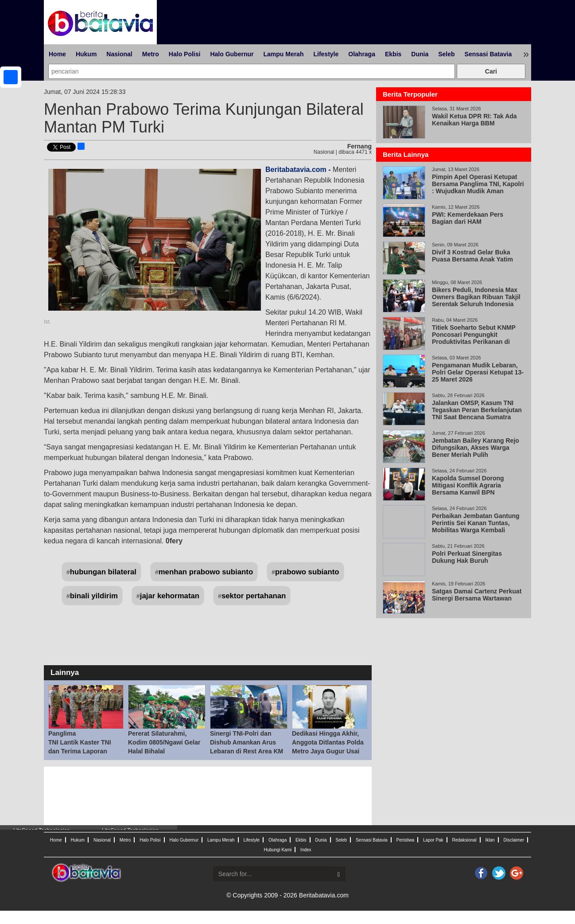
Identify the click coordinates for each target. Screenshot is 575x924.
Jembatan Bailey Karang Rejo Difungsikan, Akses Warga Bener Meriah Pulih (476, 448)
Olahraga (362, 54)
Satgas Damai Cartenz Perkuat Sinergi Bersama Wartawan (477, 595)
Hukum (86, 54)
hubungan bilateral (103, 572)
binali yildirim (94, 596)
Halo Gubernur (232, 54)
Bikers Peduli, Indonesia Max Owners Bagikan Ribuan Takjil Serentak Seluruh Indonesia (476, 297)
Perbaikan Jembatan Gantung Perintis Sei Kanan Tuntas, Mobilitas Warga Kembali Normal (476, 526)
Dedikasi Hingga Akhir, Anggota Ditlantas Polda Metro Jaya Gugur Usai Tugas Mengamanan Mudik (328, 751)
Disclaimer (514, 840)
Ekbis (393, 54)
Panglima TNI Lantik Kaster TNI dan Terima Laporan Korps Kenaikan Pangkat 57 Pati (85, 751)
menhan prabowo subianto (206, 572)
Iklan (490, 840)
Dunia (420, 54)
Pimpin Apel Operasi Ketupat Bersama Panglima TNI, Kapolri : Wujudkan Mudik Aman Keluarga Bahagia (478, 187)
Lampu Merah (283, 54)
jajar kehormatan (170, 596)
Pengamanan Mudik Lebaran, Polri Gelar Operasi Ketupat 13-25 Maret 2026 (478, 372)
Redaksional (464, 840)
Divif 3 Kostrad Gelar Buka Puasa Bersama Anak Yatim (472, 256)
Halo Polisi (185, 54)
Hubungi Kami (278, 850)
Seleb (446, 54)
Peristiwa (406, 840)
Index (306, 850)
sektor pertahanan (254, 596)
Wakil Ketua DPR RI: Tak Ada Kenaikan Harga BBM (474, 120)
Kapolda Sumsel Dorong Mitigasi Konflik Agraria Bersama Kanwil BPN (468, 485)
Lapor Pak (433, 840)
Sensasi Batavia (488, 54)
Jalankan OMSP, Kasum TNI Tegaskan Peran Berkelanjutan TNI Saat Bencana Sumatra (477, 410)
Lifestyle (326, 54)
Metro (151, 54)
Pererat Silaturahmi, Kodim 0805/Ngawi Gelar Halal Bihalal (164, 742)
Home (57, 54)
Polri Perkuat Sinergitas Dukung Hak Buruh (467, 557)
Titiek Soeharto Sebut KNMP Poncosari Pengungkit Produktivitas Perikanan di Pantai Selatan (474, 338)
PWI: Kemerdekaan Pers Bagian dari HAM (468, 218)
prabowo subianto (307, 572)
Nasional (119, 54)
